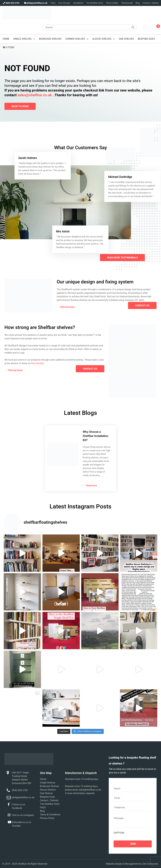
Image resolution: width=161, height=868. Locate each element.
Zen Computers (150, 864)
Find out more (66, 307)
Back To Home (20, 106)
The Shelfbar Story (95, 3)
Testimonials (127, 3)
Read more (90, 486)
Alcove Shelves (102, 39)
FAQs (53, 3)
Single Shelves (22, 39)
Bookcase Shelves (50, 39)
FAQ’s (43, 807)
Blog (138, 3)
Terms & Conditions (50, 815)
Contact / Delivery (151, 3)
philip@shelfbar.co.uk (35, 3)
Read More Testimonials (122, 258)
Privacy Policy (47, 818)
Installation (78, 3)
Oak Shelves (126, 39)
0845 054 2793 (11, 3)
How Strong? (64, 3)
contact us (142, 306)
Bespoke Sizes (146, 39)
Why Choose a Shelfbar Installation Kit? (96, 436)
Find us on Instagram (23, 815)
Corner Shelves (75, 39)
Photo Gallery (112, 3)
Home (6, 39)
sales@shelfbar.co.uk (35, 95)
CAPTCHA (119, 833)
